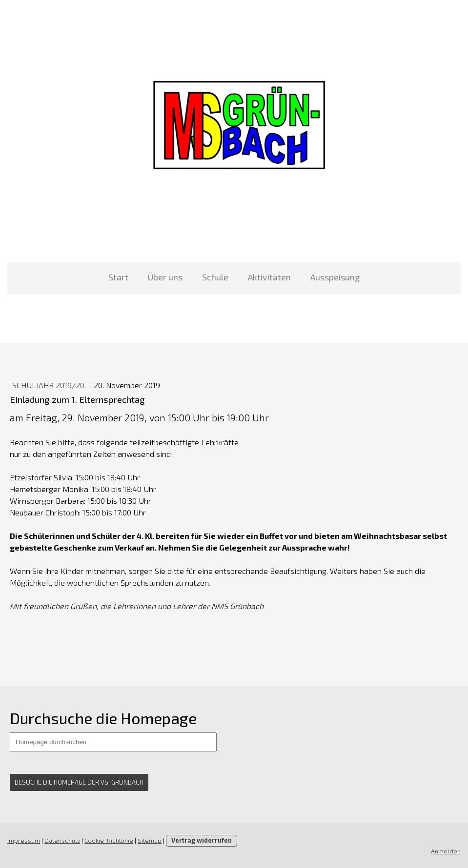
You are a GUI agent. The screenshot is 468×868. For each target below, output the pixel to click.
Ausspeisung (335, 277)
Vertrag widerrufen (202, 840)
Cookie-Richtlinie (109, 840)
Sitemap (150, 840)
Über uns (165, 277)
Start (118, 277)
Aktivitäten (269, 277)
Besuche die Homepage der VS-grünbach (79, 782)
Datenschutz (62, 840)
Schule (215, 277)
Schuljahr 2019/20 (49, 385)
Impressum (24, 840)
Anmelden (446, 851)
